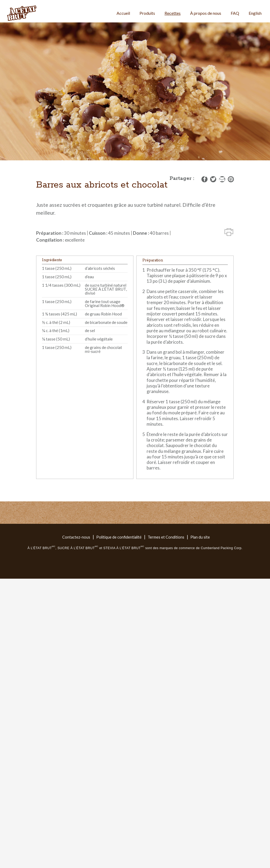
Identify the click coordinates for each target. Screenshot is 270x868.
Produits (147, 13)
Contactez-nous (76, 537)
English (255, 13)
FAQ (235, 13)
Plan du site (200, 537)
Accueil (123, 13)
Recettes (173, 13)
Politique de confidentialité (119, 537)
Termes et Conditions (166, 537)
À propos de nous (206, 13)
